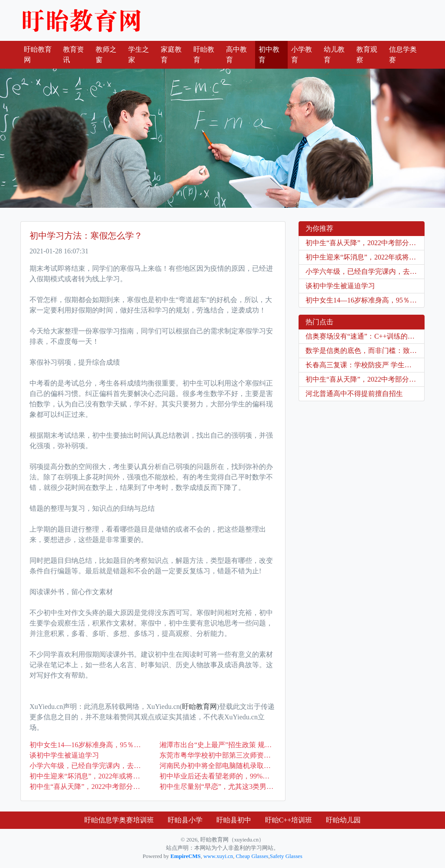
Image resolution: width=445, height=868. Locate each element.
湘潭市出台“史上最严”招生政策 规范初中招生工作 (218, 745)
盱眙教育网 (81, 20)
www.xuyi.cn (218, 856)
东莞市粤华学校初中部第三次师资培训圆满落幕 (218, 755)
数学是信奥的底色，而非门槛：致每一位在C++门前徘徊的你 (365, 351)
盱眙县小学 (185, 820)
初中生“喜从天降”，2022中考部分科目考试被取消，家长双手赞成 (88, 787)
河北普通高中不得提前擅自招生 (354, 394)
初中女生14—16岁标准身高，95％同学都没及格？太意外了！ (88, 745)
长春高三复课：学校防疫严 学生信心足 (365, 365)
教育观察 (367, 55)
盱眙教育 (204, 55)
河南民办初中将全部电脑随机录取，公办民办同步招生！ (218, 766)
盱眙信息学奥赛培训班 (119, 820)
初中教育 (269, 55)
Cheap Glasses (252, 856)
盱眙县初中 (234, 820)
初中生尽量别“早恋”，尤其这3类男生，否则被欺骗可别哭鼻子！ (218, 787)
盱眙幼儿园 (343, 820)
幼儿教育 (334, 55)
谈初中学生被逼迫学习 (64, 755)
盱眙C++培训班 (289, 820)
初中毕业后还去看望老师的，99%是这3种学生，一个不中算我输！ (218, 776)
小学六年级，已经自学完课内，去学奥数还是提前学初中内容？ (88, 766)
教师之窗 (106, 55)
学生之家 (139, 55)
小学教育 (302, 55)
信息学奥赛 (403, 55)
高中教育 (236, 55)
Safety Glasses (286, 856)
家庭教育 (171, 55)
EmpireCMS (185, 856)
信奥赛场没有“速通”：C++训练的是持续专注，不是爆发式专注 (365, 336)
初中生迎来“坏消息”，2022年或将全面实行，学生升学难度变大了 (88, 776)
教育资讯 (73, 55)
